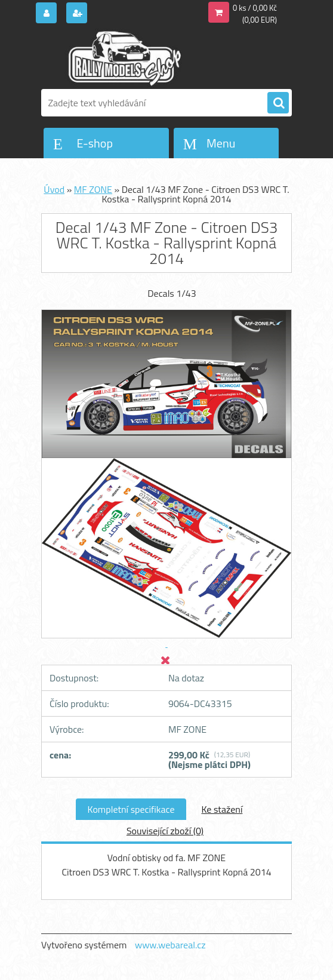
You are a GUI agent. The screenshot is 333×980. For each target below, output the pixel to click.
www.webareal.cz (170, 945)
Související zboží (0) (165, 831)
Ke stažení (222, 809)
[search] (278, 103)
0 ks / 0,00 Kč (255, 8)
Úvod (54, 189)
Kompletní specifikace (131, 809)
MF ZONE (93, 189)
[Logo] (123, 58)
